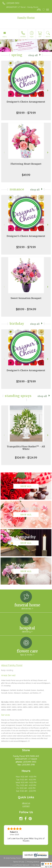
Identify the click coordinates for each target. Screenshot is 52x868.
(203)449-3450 (13, 3)
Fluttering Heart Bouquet (26, 164)
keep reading (7, 670)
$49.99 (26, 175)
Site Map (36, 865)
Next (48, 90)
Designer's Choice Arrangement (26, 102)
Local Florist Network (21, 865)
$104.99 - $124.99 (26, 458)
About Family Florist (12, 665)
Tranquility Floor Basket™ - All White (26, 448)
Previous (4, 90)
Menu (5, 37)
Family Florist (26, 18)
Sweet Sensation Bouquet (26, 298)
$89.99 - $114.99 (26, 309)
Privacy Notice (33, 862)
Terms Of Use (19, 862)
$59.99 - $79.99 (26, 113)
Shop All (33, 55)
